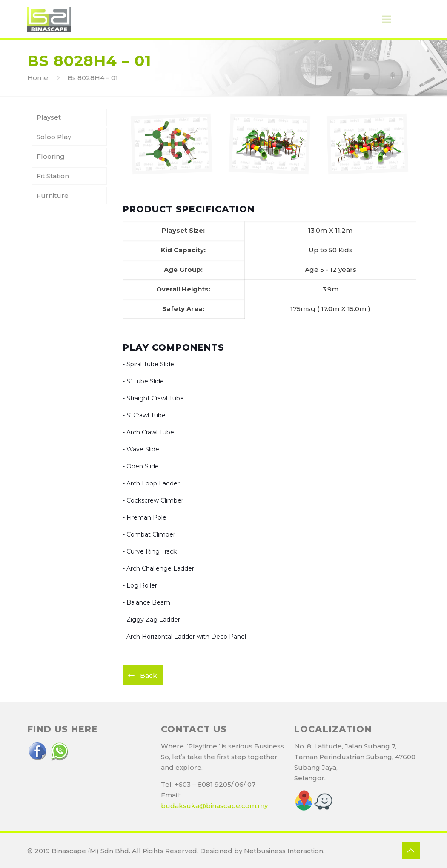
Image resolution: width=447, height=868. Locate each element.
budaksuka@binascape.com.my (214, 806)
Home (38, 78)
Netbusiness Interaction (284, 851)
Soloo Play (54, 137)
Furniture (53, 196)
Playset (49, 117)
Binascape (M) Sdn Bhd (90, 851)
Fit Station (53, 176)
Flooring (51, 156)
